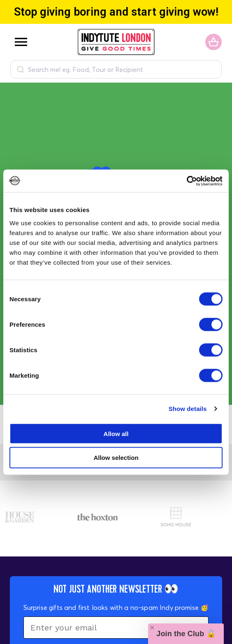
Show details (188, 409)
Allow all (116, 433)
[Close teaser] (152, 628)
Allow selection (116, 458)
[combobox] (116, 69)
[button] (186, 634)
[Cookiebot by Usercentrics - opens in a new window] (187, 181)
